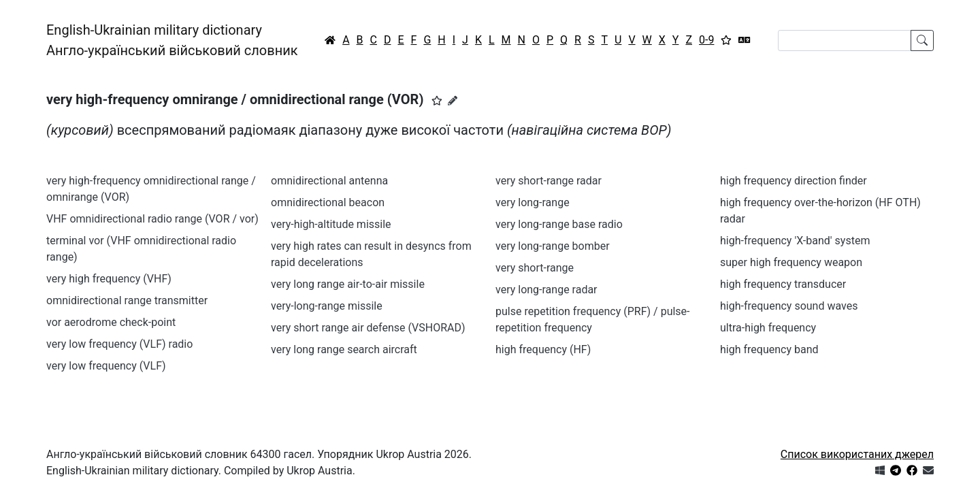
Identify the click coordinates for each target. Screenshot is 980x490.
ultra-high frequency (768, 328)
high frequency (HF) (543, 349)
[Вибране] (726, 40)
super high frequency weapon (791, 262)
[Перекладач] (745, 40)
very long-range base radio (559, 224)
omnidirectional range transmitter (127, 300)
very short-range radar (549, 181)
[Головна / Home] (330, 40)
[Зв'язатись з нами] (928, 471)
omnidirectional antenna (329, 181)
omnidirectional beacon (328, 202)
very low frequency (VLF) (106, 366)
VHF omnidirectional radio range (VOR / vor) (152, 219)
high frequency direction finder (794, 181)
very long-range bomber (553, 246)
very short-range (535, 268)
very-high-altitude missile (331, 224)
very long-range (533, 202)
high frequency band (769, 349)
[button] (437, 101)
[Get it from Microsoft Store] (880, 471)
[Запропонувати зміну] (453, 101)
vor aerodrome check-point (111, 322)
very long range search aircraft (344, 349)
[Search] (845, 40)
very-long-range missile (327, 306)
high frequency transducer (783, 284)
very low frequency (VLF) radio (119, 344)
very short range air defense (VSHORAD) (368, 328)
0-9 (706, 40)
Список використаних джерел (857, 454)
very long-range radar (546, 290)
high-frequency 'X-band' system (795, 241)
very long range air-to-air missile (348, 284)
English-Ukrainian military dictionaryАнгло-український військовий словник (172, 40)
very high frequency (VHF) (109, 279)
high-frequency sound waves (789, 306)
